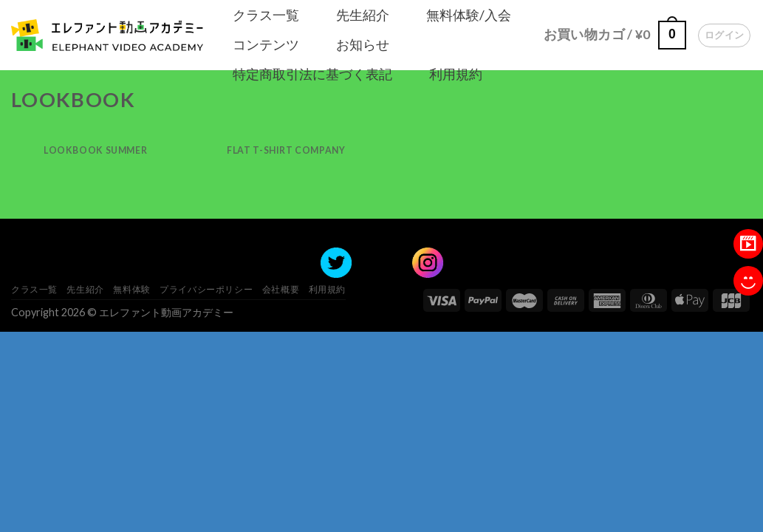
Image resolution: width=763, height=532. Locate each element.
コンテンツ (266, 44)
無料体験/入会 (469, 15)
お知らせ (363, 44)
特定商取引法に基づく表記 (312, 74)
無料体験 (131, 289)
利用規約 (456, 74)
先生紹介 (363, 15)
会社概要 (281, 289)
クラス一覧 (266, 15)
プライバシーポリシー (206, 289)
